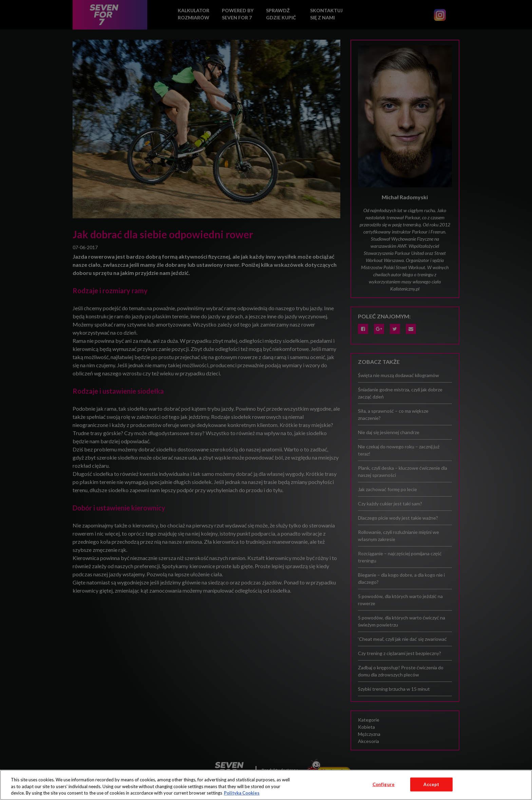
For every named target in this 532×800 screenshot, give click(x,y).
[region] (266, 785)
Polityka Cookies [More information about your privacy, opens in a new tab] (242, 793)
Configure (384, 784)
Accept (431, 784)
